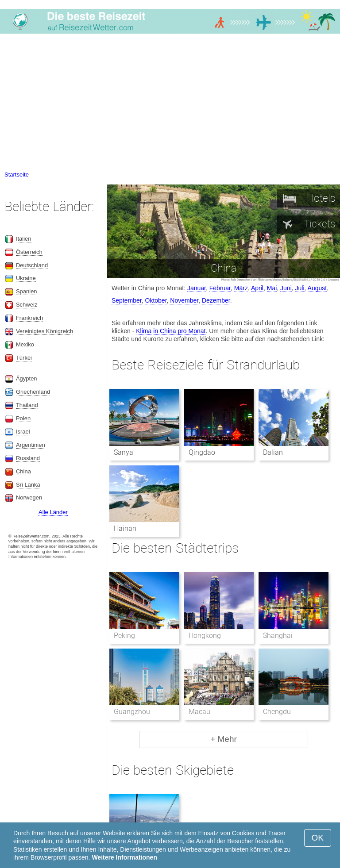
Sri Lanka (28, 485)
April (257, 288)
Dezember (216, 300)
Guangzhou (132, 712)
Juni (286, 288)
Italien (24, 239)
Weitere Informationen (124, 857)
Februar (220, 288)
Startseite (17, 175)
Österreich (29, 252)
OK (318, 838)
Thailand (27, 405)
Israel (23, 432)
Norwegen (29, 497)
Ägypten (27, 378)
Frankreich (29, 318)
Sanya (124, 452)
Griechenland (33, 392)
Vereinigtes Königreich (44, 331)
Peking (124, 636)
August (317, 288)
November (184, 300)
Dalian (273, 452)
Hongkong (205, 636)
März (241, 288)
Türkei (24, 358)
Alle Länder (53, 512)
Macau (199, 712)
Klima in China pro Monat (171, 331)
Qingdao (202, 452)
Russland (28, 458)
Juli (300, 288)
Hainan (125, 528)
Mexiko (25, 344)
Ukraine (26, 278)
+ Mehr (224, 739)
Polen (23, 418)
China (23, 471)
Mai (272, 288)
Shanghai (278, 636)
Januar (197, 288)
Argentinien (31, 445)
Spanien (27, 291)
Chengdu (277, 712)
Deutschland (32, 265)
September (127, 300)
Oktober (156, 300)
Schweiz (27, 305)
